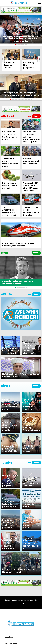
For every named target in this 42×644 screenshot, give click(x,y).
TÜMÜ (36, 116)
